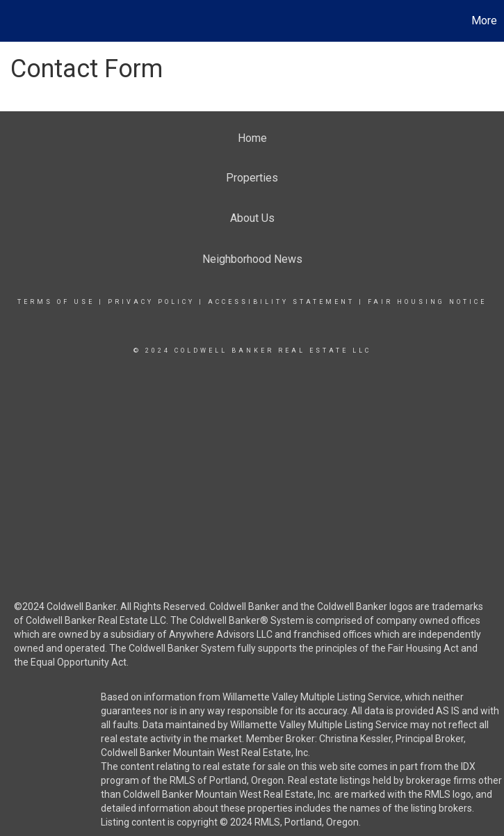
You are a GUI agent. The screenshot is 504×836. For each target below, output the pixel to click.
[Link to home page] (18, 21)
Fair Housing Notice (427, 302)
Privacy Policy (151, 302)
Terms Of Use (56, 302)
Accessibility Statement (281, 302)
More (484, 21)
